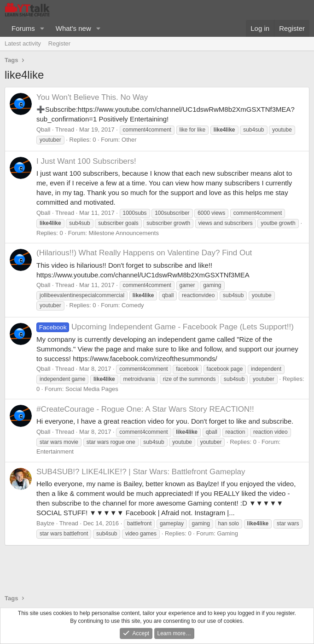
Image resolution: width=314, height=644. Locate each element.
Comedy (133, 305)
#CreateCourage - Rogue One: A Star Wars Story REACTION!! (145, 409)
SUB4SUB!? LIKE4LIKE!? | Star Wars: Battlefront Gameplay (141, 472)
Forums (23, 28)
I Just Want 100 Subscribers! (86, 161)
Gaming (227, 533)
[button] (42, 28)
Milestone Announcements (123, 233)
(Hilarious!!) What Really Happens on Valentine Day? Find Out (144, 253)
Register (59, 43)
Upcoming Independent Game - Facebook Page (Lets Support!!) (165, 327)
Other (129, 140)
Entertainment (55, 451)
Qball (43, 129)
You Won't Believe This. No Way (92, 97)
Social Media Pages (92, 389)
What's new (73, 28)
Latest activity (23, 43)
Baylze (45, 523)
